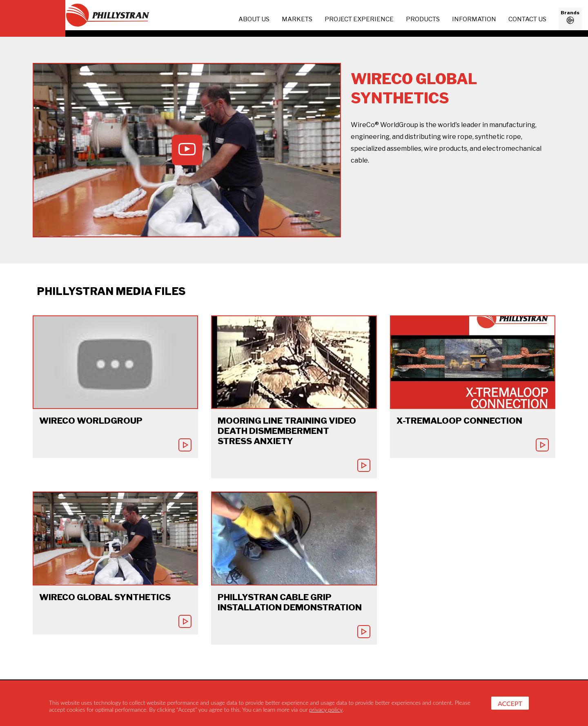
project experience (359, 19)
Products (423, 19)
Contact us (527, 19)
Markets (297, 19)
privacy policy (326, 709)
